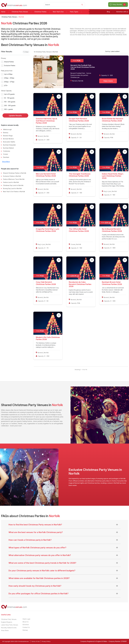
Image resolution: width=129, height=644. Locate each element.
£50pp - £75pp (9, 82)
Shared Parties (9, 62)
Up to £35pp (8, 74)
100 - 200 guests (10, 102)
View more (108, 81)
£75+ (6, 85)
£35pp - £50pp (9, 78)
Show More (6, 162)
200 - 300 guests (10, 105)
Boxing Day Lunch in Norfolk (12, 188)
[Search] (64, 5)
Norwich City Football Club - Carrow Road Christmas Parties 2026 (83, 67)
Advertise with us (122, 12)
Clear (26, 52)
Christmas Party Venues (20, 12)
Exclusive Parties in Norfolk (12, 176)
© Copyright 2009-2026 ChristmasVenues (16, 641)
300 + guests (9, 109)
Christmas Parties (40, 12)
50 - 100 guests (9, 98)
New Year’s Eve (58, 12)
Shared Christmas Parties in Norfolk (15, 173)
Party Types (74, 12)
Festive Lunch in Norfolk (11, 182)
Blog (108, 12)
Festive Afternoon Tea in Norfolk (14, 179)
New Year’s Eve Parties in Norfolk (14, 192)
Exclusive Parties (10, 66)
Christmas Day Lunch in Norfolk (13, 185)
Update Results (15, 116)
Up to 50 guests (9, 94)
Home (3, 12)
